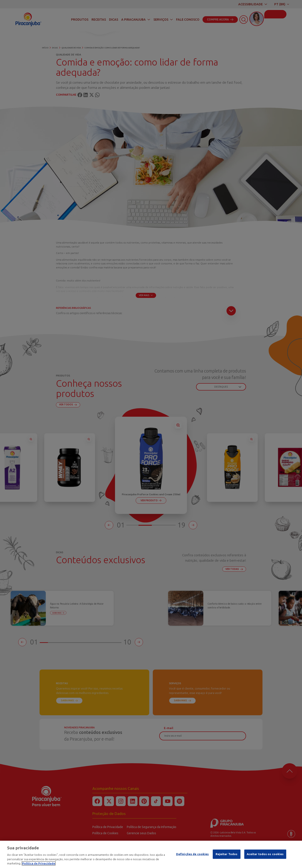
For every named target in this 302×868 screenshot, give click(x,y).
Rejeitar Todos (227, 854)
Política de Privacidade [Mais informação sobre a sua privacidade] (39, 863)
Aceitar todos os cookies (265, 854)
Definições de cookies (193, 854)
